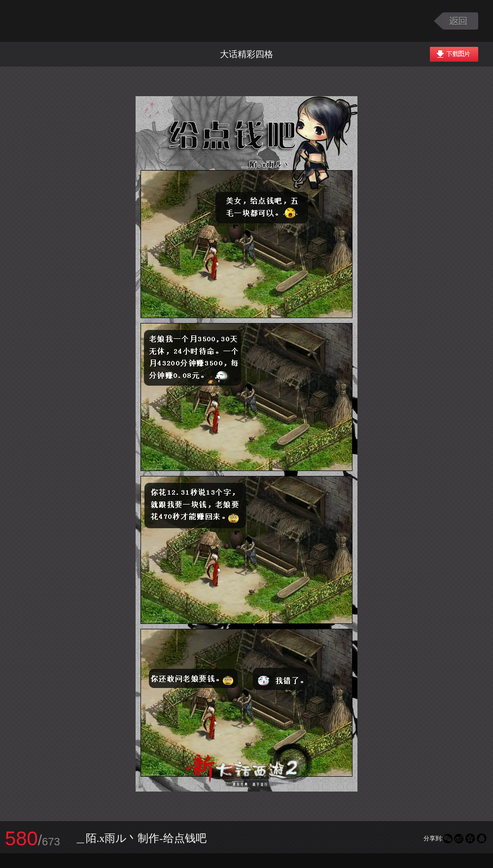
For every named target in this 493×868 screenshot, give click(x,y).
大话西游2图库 (70, 21)
